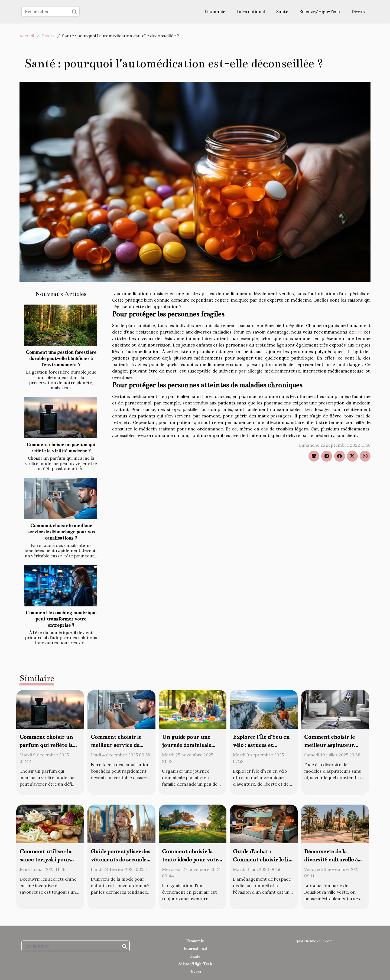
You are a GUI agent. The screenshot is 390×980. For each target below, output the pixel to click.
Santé (282, 11)
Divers (358, 11)
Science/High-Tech (320, 11)
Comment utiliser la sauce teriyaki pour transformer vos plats (47, 860)
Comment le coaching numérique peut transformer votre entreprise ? (61, 619)
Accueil (27, 36)
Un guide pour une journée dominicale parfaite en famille (187, 745)
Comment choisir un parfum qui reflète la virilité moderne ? (46, 745)
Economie (215, 11)
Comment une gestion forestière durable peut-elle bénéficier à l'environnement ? (61, 359)
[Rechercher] (51, 11)
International (251, 11)
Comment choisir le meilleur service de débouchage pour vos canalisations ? (61, 532)
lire (359, 332)
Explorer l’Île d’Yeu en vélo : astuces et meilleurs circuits (261, 745)
